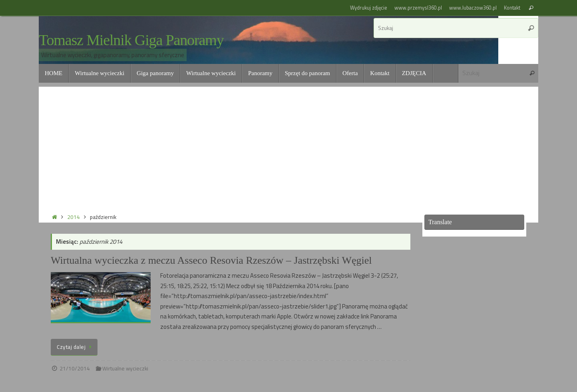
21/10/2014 (75, 368)
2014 (74, 217)
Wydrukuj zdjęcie (369, 8)
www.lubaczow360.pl (473, 8)
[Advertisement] (288, 143)
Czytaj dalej (76, 347)
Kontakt (512, 8)
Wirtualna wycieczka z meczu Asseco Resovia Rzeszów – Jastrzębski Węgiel (211, 260)
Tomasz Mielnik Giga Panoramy (131, 40)
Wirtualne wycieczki (125, 368)
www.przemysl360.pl (418, 8)
